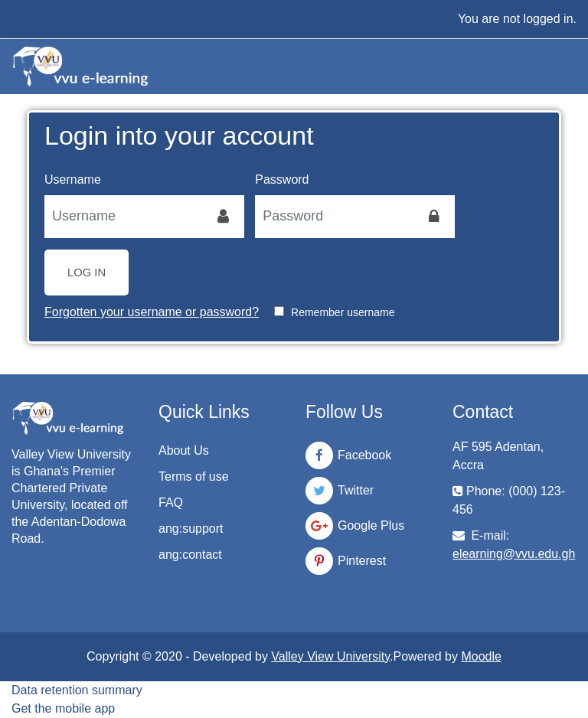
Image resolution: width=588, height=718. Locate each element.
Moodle (481, 656)
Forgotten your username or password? (152, 312)
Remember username (343, 312)
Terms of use (194, 476)
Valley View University (330, 656)
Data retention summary (77, 690)
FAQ (171, 503)
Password (282, 179)
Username (73, 179)
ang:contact (190, 555)
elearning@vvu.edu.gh (514, 554)
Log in (87, 273)
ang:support (191, 529)
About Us (184, 450)
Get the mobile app (63, 708)
